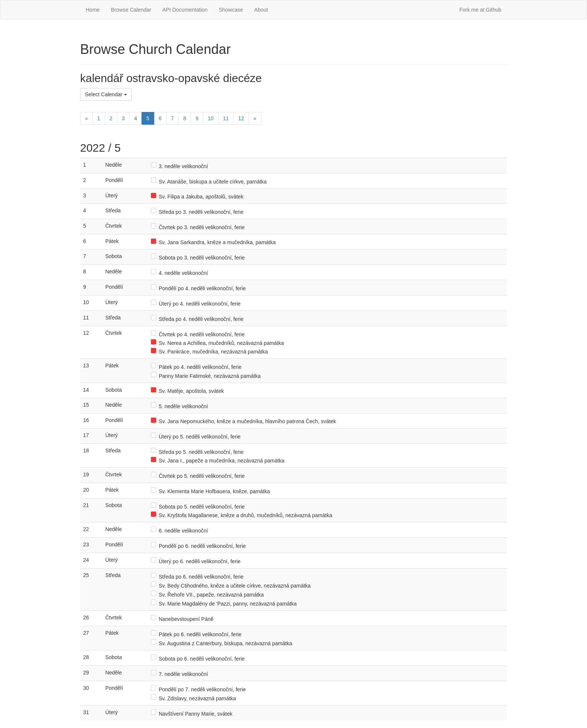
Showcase (231, 10)
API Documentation (185, 10)
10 (211, 118)
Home (93, 10)
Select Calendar (106, 94)
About (261, 10)
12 (241, 118)
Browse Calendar (131, 10)
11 (226, 118)
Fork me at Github (480, 10)
